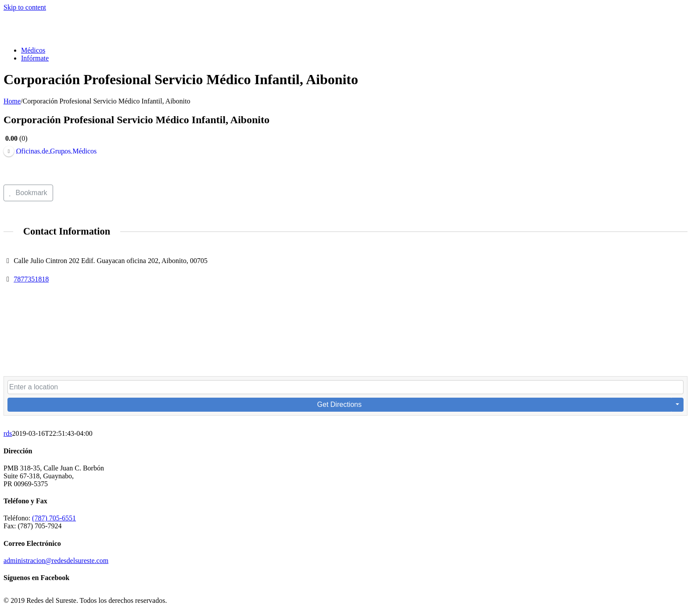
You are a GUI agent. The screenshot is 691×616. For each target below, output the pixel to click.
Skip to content (25, 7)
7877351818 (31, 279)
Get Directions (339, 404)
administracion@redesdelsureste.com (56, 561)
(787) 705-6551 (54, 518)
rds (8, 433)
